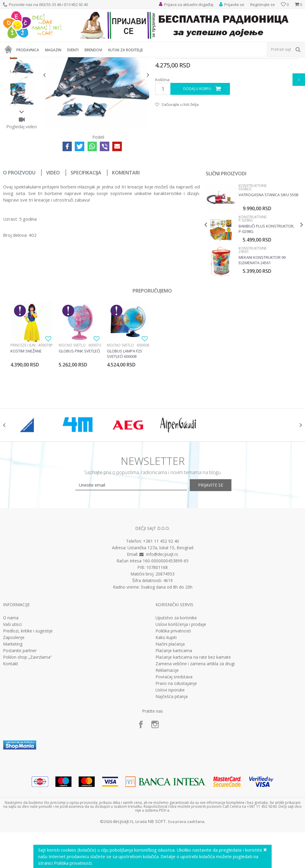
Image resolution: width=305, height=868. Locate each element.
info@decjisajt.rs (162, 623)
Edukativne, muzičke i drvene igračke (104, 61)
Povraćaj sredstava (174, 745)
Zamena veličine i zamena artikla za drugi (195, 732)
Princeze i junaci (24, 407)
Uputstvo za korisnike (176, 686)
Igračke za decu (56, 61)
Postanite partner (20, 719)
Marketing (13, 712)
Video (53, 234)
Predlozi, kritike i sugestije (28, 699)
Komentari (126, 234)
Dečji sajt (11, 61)
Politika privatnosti (173, 699)
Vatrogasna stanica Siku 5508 (268, 256)
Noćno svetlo (72, 407)
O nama (11, 686)
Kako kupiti (166, 706)
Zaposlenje (14, 706)
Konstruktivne (150, 61)
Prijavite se (218, 554)
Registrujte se (263, 4)
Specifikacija (86, 234)
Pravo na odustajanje (176, 752)
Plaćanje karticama (174, 719)
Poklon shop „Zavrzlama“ (27, 725)
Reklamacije (167, 739)
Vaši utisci (12, 693)
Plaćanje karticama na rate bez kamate (193, 725)
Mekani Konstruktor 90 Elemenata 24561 (262, 321)
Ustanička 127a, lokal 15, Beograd (160, 616)
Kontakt (11, 732)
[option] (22, 105)
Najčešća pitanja (172, 765)
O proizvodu (19, 234)
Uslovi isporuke (170, 758)
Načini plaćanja (170, 712)
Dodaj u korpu (197, 150)
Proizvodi (30, 61)
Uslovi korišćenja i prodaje (181, 693)
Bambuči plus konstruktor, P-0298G (266, 290)
